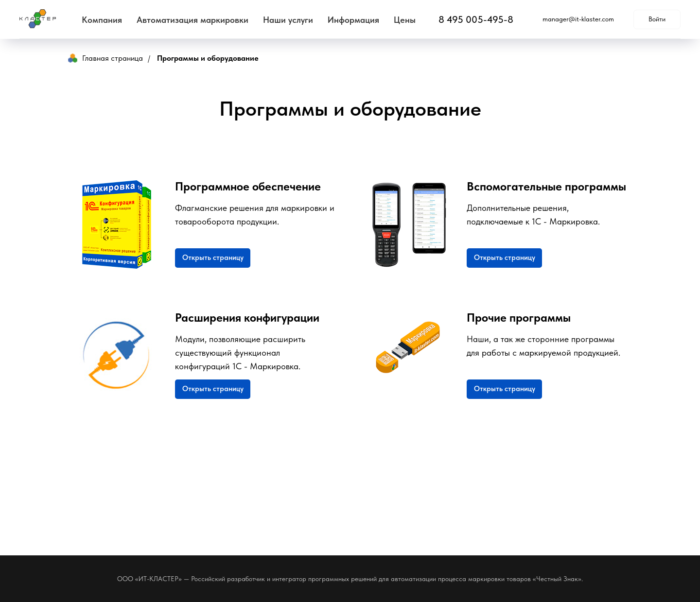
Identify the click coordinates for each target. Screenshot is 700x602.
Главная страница (105, 58)
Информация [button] (353, 20)
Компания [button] (102, 20)
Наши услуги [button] (288, 20)
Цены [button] (405, 20)
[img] (408, 356)
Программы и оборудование (208, 58)
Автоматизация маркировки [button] (192, 20)
